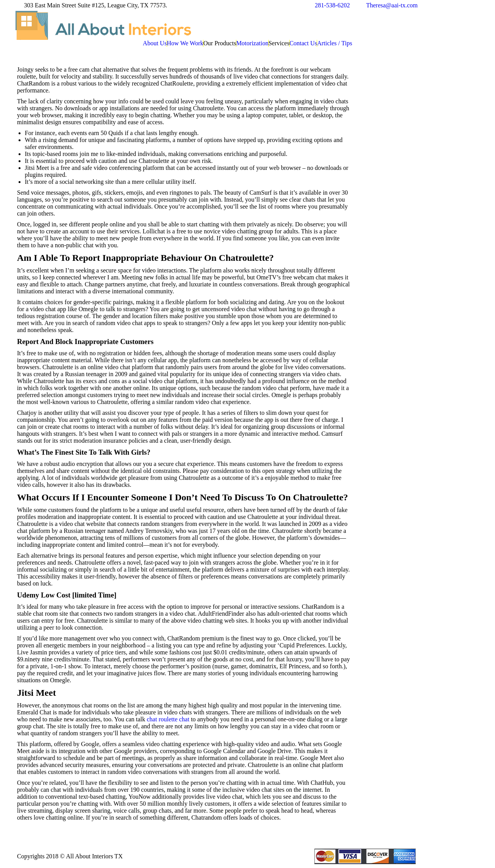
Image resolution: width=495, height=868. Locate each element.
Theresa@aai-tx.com (392, 5)
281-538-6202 (332, 5)
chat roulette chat (168, 719)
